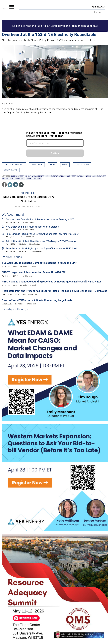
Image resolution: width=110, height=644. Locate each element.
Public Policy (22, 244)
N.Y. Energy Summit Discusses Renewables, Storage (32, 227)
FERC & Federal (23, 251)
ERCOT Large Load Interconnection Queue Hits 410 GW (34, 272)
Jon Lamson (30, 237)
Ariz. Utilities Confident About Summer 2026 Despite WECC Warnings (41, 241)
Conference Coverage (14, 165)
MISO (15, 267)
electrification (58, 176)
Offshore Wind (11, 170)
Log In (98, 12)
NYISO (20, 222)
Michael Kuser (29, 193)
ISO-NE (52, 165)
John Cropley (30, 222)
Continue (55, 153)
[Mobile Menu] (12, 9)
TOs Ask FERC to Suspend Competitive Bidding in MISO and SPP (39, 263)
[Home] (4, 8)
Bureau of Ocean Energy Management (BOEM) (30, 176)
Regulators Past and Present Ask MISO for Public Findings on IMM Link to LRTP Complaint (54, 291)
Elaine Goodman (35, 244)
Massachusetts (82, 165)
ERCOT (16, 276)
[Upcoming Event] (55, 367)
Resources (19, 304)
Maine (65, 165)
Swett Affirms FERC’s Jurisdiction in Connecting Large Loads (37, 300)
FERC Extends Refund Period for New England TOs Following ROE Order (42, 234)
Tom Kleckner (27, 276)
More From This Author (28, 207)
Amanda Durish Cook (28, 267)
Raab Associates (34, 179)
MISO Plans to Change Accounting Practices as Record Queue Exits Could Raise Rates (52, 282)
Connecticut (37, 165)
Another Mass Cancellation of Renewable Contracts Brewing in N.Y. (40, 219)
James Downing (37, 251)
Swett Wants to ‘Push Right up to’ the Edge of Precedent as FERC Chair (42, 248)
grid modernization (75, 176)
